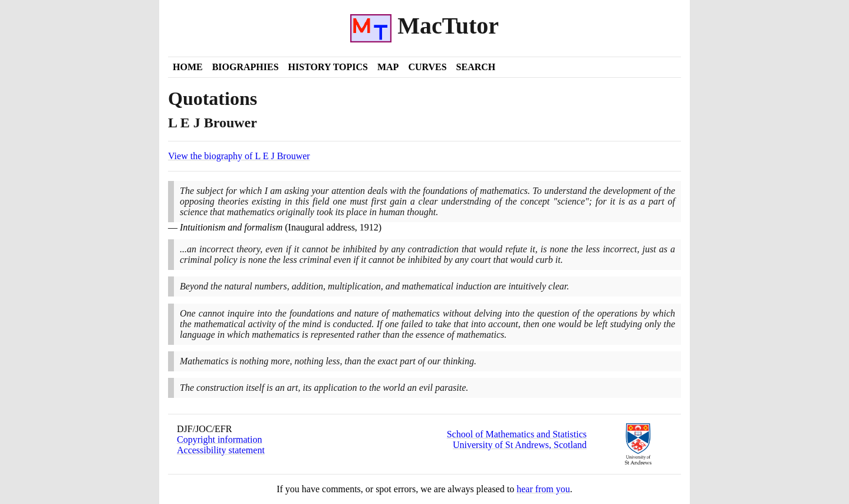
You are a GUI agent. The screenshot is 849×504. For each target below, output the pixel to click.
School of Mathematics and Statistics (517, 434)
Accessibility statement (221, 450)
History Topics (328, 67)
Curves (427, 67)
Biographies (246, 67)
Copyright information (219, 439)
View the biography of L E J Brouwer (239, 156)
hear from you (543, 489)
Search (476, 67)
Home (188, 67)
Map (388, 67)
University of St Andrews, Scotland (520, 445)
